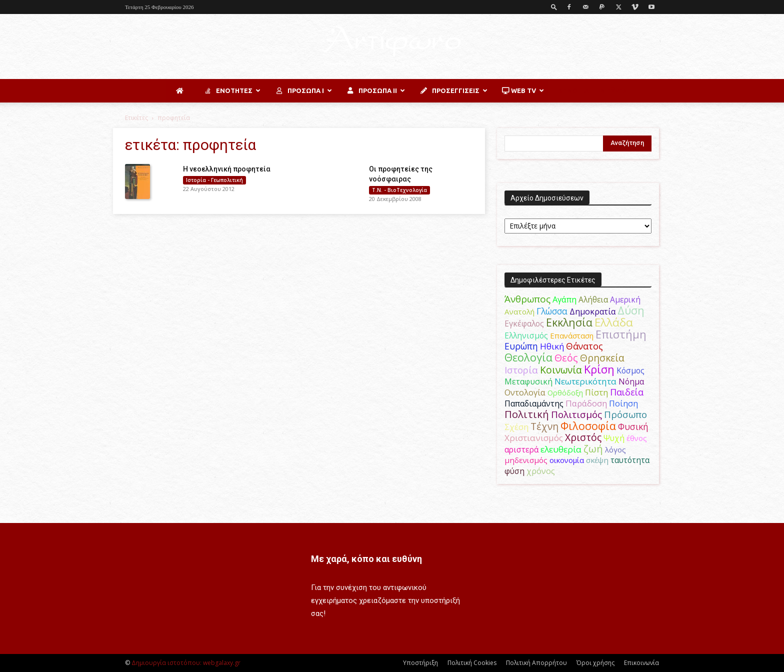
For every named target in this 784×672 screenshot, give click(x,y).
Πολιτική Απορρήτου (536, 663)
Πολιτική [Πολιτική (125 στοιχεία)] (527, 414)
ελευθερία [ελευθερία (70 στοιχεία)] (561, 449)
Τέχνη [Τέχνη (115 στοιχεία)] (544, 426)
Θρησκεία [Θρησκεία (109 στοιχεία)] (602, 358)
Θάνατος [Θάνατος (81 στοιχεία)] (584, 346)
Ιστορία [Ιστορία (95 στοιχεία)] (521, 370)
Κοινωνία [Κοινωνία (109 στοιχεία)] (561, 370)
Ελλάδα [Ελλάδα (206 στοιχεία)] (614, 322)
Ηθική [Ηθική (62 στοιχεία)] (552, 346)
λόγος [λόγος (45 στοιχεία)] (615, 449)
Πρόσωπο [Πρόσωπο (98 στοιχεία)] (625, 414)
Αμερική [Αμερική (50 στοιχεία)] (625, 299)
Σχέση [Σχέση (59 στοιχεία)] (516, 427)
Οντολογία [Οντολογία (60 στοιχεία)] (525, 392)
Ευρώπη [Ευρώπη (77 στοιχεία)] (521, 346)
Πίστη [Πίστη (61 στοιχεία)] (596, 392)
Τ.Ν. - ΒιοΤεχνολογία (399, 190)
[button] (554, 7)
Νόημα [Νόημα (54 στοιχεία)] (631, 381)
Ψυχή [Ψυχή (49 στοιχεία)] (614, 438)
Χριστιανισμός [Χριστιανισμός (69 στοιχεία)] (534, 438)
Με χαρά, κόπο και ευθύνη (366, 559)
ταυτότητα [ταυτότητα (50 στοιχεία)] (630, 460)
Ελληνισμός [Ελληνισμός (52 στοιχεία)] (526, 335)
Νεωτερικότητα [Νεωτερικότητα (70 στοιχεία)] (585, 381)
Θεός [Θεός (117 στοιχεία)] (566, 358)
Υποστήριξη (420, 663)
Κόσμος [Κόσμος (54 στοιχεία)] (630, 370)
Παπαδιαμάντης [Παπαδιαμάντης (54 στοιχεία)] (534, 403)
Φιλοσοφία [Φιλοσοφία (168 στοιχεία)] (588, 426)
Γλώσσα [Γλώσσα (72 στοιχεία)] (552, 311)
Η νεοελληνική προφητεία (227, 169)
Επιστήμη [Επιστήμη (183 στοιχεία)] (621, 334)
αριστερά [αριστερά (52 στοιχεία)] (521, 449)
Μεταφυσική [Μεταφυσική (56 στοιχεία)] (528, 381)
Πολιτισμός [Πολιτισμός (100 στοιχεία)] (576, 414)
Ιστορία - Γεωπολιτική (214, 180)
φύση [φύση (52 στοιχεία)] (514, 471)
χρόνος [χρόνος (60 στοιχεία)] (541, 471)
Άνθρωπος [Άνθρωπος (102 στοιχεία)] (527, 299)
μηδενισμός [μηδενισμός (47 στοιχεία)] (526, 460)
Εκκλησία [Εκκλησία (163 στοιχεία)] (569, 322)
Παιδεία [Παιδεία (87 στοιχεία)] (627, 392)
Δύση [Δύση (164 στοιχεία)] (631, 310)
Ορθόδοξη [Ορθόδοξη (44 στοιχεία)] (565, 392)
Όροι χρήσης (595, 663)
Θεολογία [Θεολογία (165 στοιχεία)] (528, 357)
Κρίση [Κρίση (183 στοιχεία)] (599, 369)
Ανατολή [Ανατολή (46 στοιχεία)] (519, 311)
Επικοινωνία (641, 663)
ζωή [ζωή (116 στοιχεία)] (593, 449)
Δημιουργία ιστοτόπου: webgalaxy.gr (186, 663)
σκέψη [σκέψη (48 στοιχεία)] (597, 460)
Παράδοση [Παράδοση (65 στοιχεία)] (586, 403)
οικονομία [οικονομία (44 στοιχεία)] (567, 460)
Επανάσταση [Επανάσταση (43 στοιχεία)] (572, 335)
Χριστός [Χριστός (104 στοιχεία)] (583, 437)
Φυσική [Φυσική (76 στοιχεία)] (633, 426)
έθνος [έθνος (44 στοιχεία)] (637, 438)
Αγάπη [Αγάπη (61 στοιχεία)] (564, 299)
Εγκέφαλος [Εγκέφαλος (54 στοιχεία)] (524, 323)
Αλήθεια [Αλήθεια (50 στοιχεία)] (593, 299)
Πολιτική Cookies (472, 663)
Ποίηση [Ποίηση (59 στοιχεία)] (623, 403)
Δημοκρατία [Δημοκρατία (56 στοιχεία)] (592, 311)
